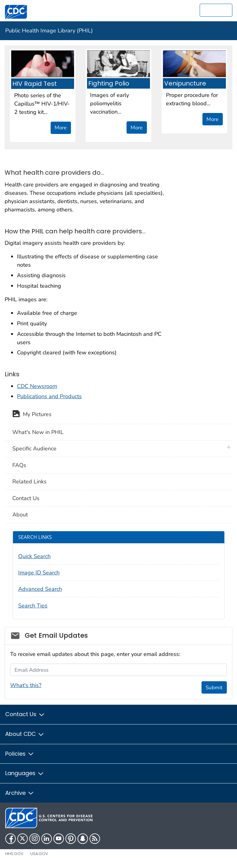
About (20, 515)
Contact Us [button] (25, 714)
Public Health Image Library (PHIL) (49, 31)
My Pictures (32, 415)
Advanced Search (40, 589)
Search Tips (33, 606)
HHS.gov (14, 854)
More (61, 128)
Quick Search (34, 556)
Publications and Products (49, 396)
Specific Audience (34, 449)
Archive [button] (20, 793)
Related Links (29, 482)
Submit (214, 688)
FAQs (19, 465)
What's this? (26, 685)
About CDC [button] (25, 734)
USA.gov (39, 854)
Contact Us (26, 498)
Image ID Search (39, 573)
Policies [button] (20, 754)
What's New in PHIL (38, 432)
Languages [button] (25, 773)
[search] (216, 10)
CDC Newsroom (37, 386)
